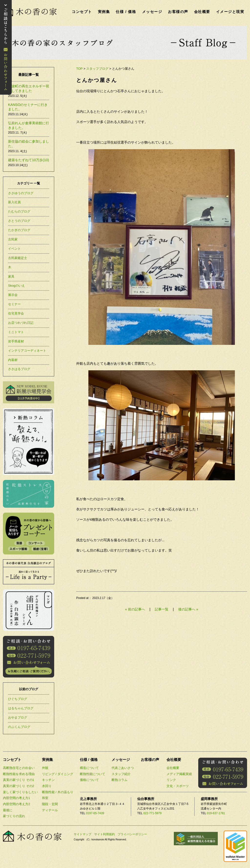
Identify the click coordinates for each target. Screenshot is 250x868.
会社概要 (202, 12)
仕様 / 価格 (126, 12)
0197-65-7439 (95, 813)
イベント (14, 249)
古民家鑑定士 (18, 258)
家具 (11, 276)
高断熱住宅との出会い (19, 768)
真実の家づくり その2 (19, 786)
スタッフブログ (97, 69)
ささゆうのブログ (21, 193)
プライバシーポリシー (132, 834)
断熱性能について (93, 774)
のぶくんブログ (19, 727)
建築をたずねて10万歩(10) (29, 160)
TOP (79, 69)
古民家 (13, 239)
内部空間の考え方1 (16, 798)
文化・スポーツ (178, 786)
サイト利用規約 (104, 834)
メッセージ (152, 12)
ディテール (50, 810)
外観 (45, 768)
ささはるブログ (19, 369)
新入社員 (14, 202)
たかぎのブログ (19, 230)
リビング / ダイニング (58, 774)
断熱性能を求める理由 (19, 774)
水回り (47, 786)
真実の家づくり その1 (19, 780)
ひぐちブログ (18, 699)
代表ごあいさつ (123, 768)
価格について (89, 780)
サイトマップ (83, 834)
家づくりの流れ (14, 816)
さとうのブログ (19, 221)
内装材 (13, 360)
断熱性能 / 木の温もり (58, 792)
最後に (8, 810)
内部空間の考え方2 (16, 804)
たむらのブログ (19, 211)
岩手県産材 (16, 341)
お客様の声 (178, 12)
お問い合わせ (6, 47)
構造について (89, 768)
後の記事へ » (188, 609)
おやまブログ (18, 717)
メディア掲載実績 (179, 774)
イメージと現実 (230, 12)
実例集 (104, 12)
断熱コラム (120, 780)
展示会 (13, 295)
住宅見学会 (16, 313)
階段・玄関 (50, 804)
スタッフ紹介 (121, 774)
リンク (171, 780)
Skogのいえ (16, 286)
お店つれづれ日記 (21, 323)
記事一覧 (162, 609)
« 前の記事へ (135, 609)
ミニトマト (16, 332)
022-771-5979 (152, 813)
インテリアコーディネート (27, 351)
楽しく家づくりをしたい (20, 792)
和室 (45, 798)
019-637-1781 (216, 813)
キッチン (48, 780)
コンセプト (82, 12)
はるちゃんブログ (21, 708)
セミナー (14, 304)
